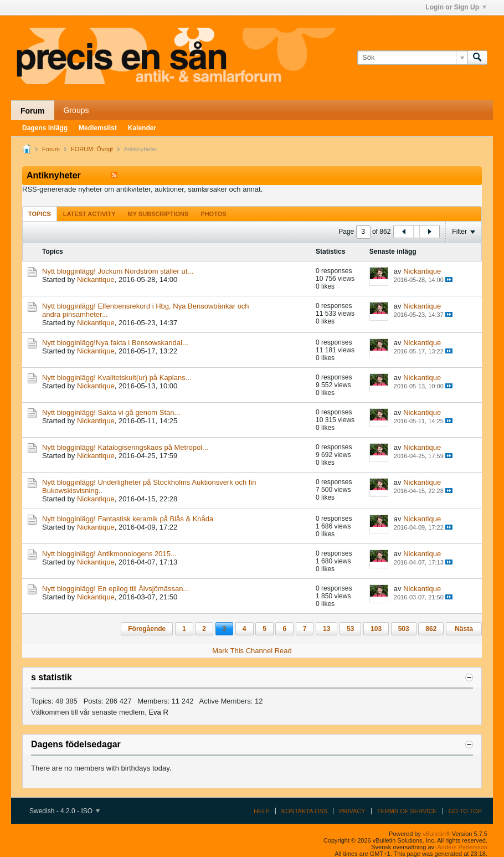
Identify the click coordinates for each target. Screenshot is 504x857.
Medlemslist (98, 128)
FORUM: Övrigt (92, 149)
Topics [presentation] (40, 214)
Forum (33, 111)
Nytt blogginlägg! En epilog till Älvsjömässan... (115, 589)
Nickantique (96, 279)
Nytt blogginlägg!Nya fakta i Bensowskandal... (115, 343)
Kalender (142, 128)
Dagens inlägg (45, 128)
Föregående (147, 629)
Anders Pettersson (463, 847)
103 (376, 629)
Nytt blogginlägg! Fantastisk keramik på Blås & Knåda (128, 519)
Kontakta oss (304, 811)
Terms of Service (407, 811)
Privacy (352, 811)
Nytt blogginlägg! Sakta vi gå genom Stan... (111, 412)
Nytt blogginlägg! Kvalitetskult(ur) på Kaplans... (117, 378)
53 (350, 629)
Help (262, 811)
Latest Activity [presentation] (89, 214)
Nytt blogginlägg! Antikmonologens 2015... (109, 554)
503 (404, 629)
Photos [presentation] (213, 214)
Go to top (465, 811)
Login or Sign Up (456, 7)
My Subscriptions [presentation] (158, 214)
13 (326, 629)
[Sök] (412, 58)
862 (431, 629)
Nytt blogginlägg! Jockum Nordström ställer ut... (118, 271)
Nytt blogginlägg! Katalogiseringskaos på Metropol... (125, 447)
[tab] (40, 214)
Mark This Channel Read (252, 651)
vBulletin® (436, 834)
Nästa (464, 629)
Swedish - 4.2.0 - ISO (65, 811)
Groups (76, 110)
